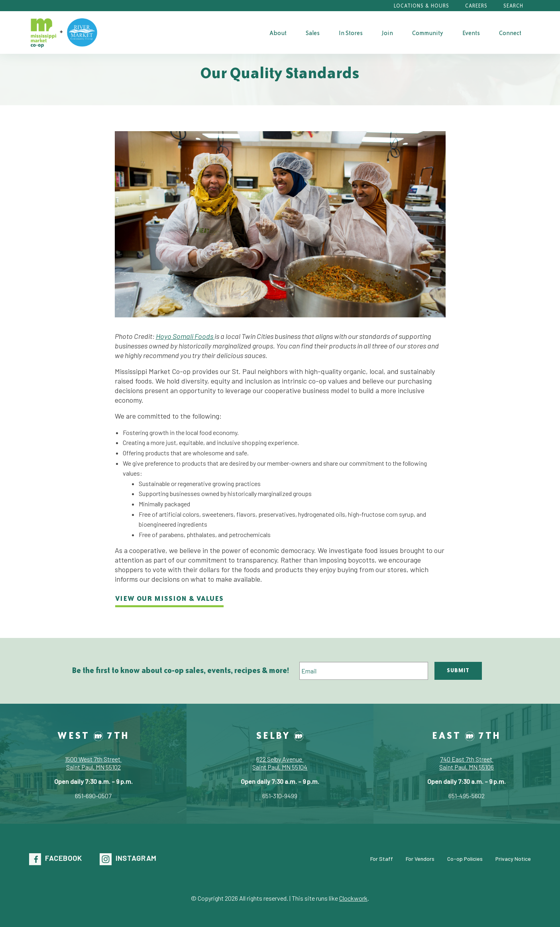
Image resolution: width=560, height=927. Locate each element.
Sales (313, 33)
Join (387, 33)
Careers (476, 6)
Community (428, 33)
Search (513, 6)
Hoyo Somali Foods (185, 336)
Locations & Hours (421, 6)
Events (471, 33)
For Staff (382, 859)
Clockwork (353, 898)
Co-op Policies (465, 859)
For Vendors (420, 859)
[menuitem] (278, 33)
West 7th (93, 735)
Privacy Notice (513, 859)
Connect (510, 33)
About (278, 33)
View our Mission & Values (169, 598)
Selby (280, 735)
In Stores (351, 33)
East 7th (467, 735)
